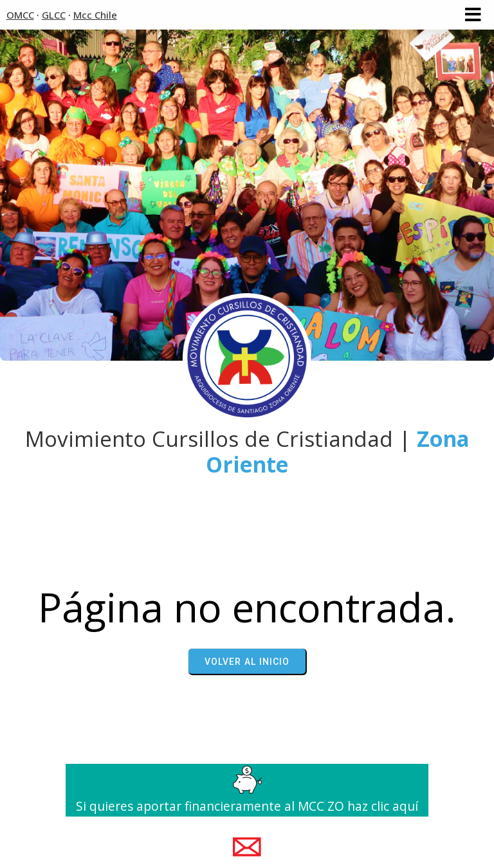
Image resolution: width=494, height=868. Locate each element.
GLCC (54, 15)
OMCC (20, 15)
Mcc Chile (95, 15)
